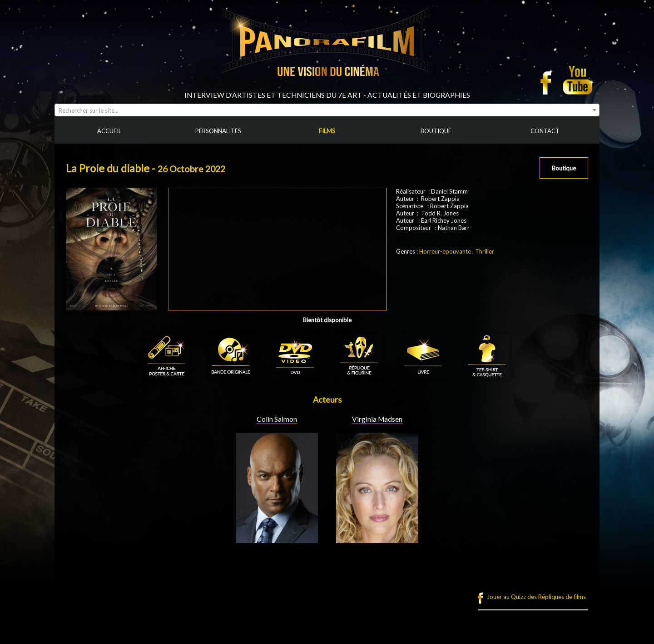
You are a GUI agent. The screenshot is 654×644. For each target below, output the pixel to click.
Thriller (485, 251)
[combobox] (327, 110)
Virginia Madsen (377, 419)
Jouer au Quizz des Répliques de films (536, 597)
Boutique (564, 168)
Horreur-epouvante (445, 251)
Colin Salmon (277, 419)
